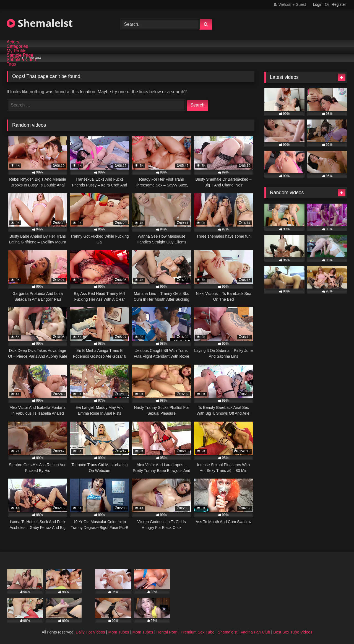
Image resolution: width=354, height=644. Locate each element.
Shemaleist (40, 23)
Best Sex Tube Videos (293, 632)
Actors (13, 42)
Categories (17, 46)
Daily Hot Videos (90, 632)
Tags (11, 64)
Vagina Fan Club (255, 632)
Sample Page (20, 55)
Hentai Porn (167, 632)
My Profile (16, 51)
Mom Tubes (119, 632)
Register (339, 4)
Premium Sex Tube (197, 632)
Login (317, 4)
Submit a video (21, 60)
